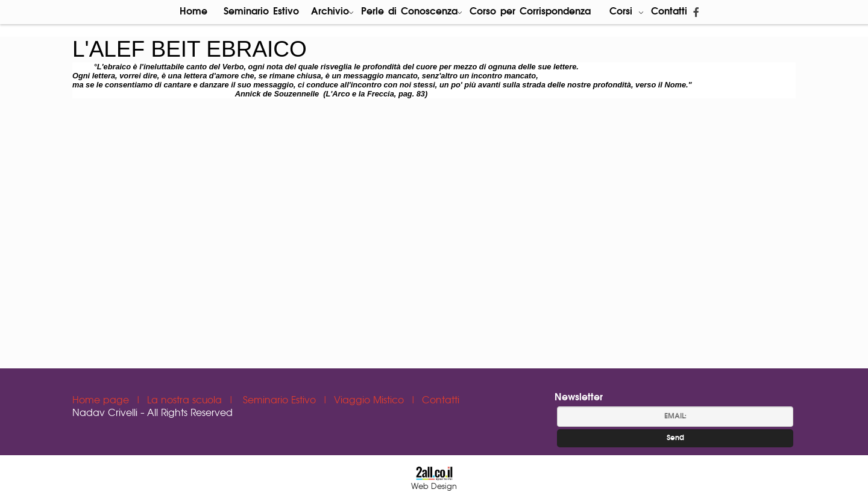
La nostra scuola (186, 401)
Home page (102, 401)
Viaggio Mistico (370, 401)
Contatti (669, 12)
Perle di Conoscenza (412, 12)
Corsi (627, 12)
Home (193, 12)
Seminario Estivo (261, 12)
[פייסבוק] (696, 12)
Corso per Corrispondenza (530, 12)
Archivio (332, 12)
